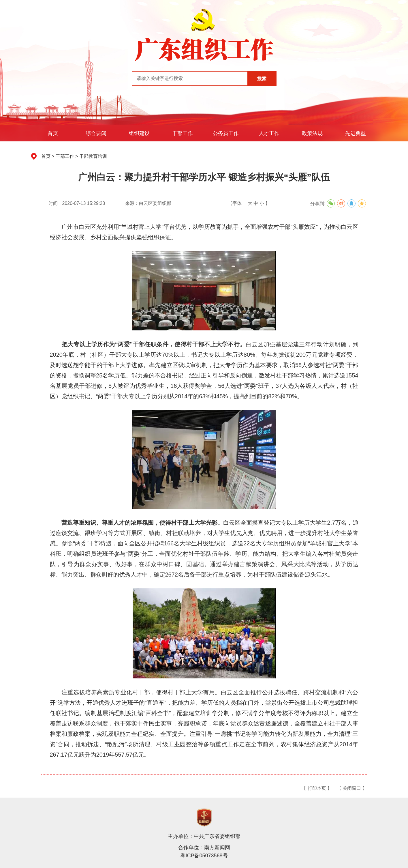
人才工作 (269, 133)
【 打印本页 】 (317, 788)
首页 (53, 133)
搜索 (262, 79)
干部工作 (183, 133)
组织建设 (139, 133)
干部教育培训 (93, 156)
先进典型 (356, 133)
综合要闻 (96, 133)
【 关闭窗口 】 (352, 788)
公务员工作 (226, 133)
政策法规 (312, 133)
